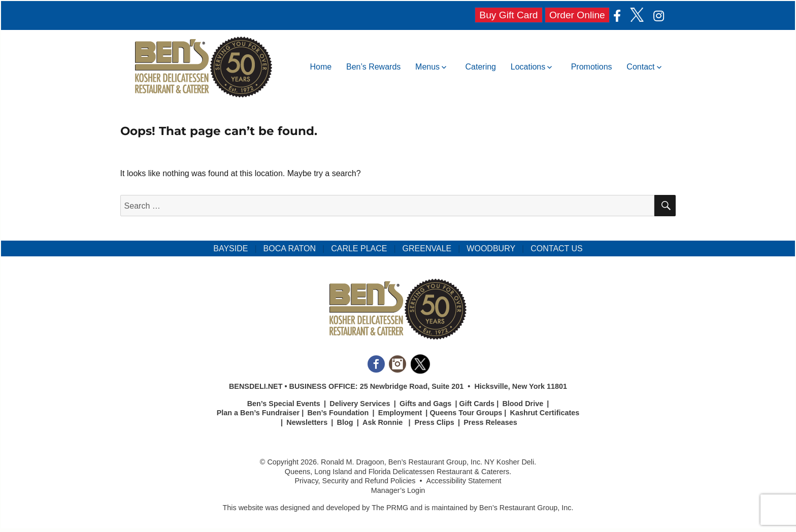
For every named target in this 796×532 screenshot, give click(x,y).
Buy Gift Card (508, 15)
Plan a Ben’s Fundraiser (258, 413)
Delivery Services (360, 404)
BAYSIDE (230, 248)
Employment (400, 413)
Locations (528, 67)
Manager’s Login (398, 490)
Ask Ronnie (383, 422)
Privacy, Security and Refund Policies (355, 481)
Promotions (592, 67)
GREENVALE (427, 248)
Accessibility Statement (464, 481)
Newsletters (307, 422)
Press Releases (490, 422)
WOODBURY (491, 248)
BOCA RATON (290, 248)
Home (321, 67)
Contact (640, 67)
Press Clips (434, 422)
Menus (427, 67)
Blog (345, 422)
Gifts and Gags (425, 404)
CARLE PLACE (359, 248)
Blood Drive (523, 404)
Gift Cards (477, 404)
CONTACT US (557, 248)
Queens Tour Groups (466, 413)
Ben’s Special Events (284, 404)
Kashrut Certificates (545, 413)
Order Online (577, 15)
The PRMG (390, 508)
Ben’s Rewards (373, 67)
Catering (481, 67)
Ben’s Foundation (338, 413)
